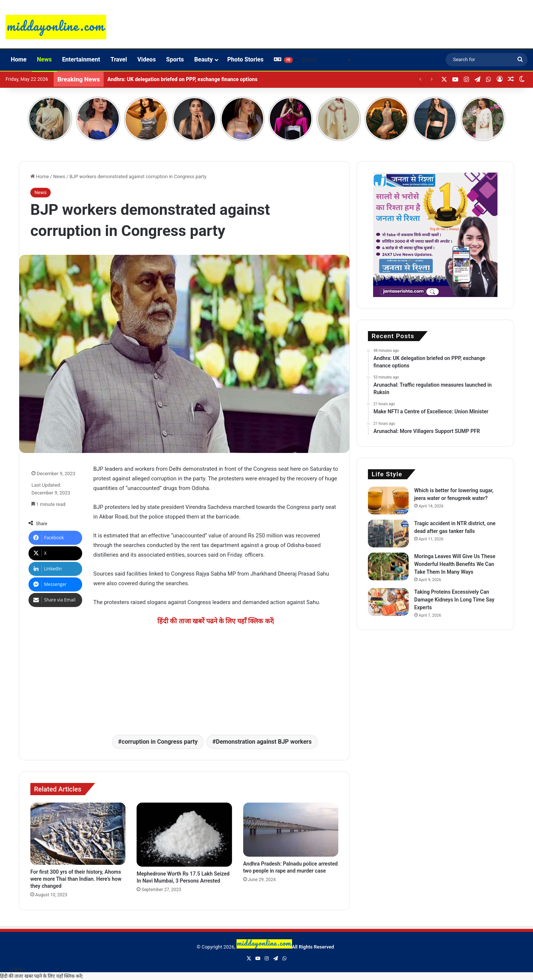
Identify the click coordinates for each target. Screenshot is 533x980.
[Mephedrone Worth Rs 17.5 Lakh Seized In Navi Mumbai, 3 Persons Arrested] (184, 835)
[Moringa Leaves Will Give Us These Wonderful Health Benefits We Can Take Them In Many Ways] (388, 566)
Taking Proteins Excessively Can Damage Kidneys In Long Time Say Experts (454, 600)
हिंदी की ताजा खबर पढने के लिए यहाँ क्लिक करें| (41, 976)
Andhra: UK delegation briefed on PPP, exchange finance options (182, 79)
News (44, 59)
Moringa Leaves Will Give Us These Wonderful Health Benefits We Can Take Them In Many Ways (455, 564)
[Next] (501, 119)
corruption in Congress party (160, 742)
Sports (175, 59)
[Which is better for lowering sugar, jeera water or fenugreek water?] (388, 501)
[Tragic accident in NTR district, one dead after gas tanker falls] (388, 534)
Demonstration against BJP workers (264, 742)
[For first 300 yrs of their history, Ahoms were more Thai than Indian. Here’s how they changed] (78, 834)
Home (19, 59)
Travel (119, 59)
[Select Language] (325, 60)
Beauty (204, 59)
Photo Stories (245, 59)
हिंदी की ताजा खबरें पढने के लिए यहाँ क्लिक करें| (216, 621)
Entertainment (81, 59)
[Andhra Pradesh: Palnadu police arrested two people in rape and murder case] (291, 829)
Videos (147, 59)
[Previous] (32, 119)
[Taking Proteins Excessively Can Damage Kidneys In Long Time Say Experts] (388, 602)
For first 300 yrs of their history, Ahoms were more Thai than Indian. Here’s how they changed (76, 879)
